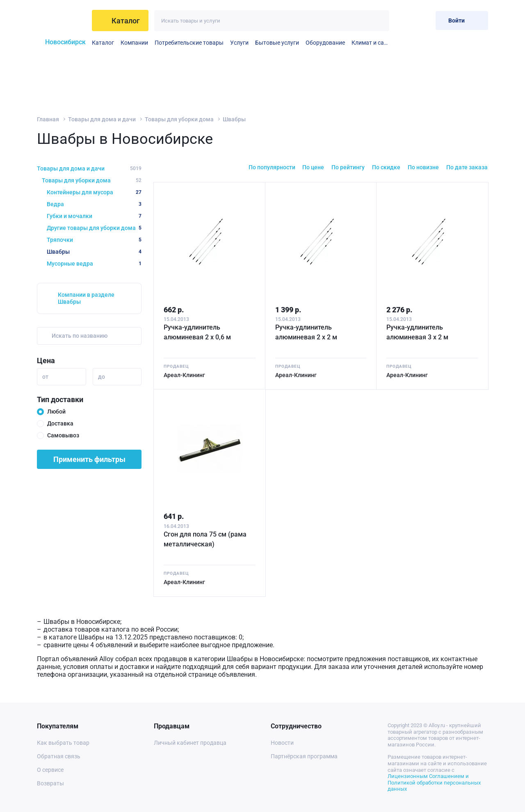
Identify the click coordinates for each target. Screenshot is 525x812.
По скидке (386, 167)
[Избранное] (403, 20)
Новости (282, 743)
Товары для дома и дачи (102, 119)
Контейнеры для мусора (94, 192)
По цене (313, 167)
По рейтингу (348, 167)
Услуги (239, 43)
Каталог (103, 43)
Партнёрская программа (304, 756)
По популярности (272, 167)
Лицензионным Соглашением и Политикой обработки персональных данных (434, 782)
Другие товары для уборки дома (94, 228)
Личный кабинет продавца (190, 743)
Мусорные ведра (94, 264)
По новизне (423, 167)
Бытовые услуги (277, 43)
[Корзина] (423, 20)
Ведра (94, 204)
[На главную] (62, 20)
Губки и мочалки (94, 216)
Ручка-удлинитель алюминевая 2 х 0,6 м (197, 332)
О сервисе (50, 770)
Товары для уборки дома (179, 119)
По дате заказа (467, 167)
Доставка (60, 423)
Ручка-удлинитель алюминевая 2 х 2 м (306, 332)
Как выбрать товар (63, 743)
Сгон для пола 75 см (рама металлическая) (205, 539)
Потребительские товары (189, 43)
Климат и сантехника (370, 43)
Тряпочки (94, 240)
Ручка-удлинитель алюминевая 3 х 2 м (417, 332)
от (45, 377)
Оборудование (325, 43)
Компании (134, 43)
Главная (48, 119)
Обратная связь (59, 756)
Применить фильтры (89, 459)
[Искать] (379, 21)
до (102, 377)
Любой (56, 412)
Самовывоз (63, 435)
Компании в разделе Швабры (86, 298)
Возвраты (50, 783)
